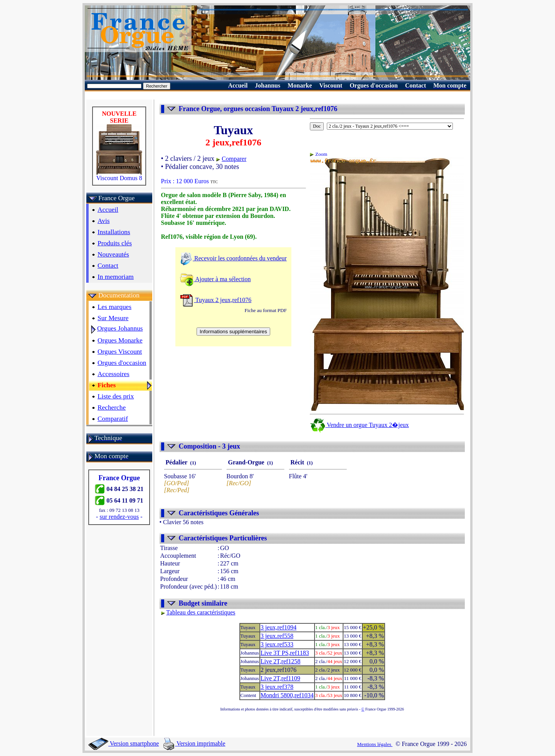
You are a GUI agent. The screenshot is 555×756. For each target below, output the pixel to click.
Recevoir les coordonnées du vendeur (233, 258)
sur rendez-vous (119, 517)
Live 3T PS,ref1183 (285, 653)
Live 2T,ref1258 (281, 661)
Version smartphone (124, 743)
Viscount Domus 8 (119, 175)
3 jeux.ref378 (277, 687)
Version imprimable (194, 743)
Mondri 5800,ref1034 (287, 695)
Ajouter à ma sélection (215, 279)
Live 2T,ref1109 (280, 678)
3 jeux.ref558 (277, 636)
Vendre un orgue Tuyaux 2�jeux (359, 425)
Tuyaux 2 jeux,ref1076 (216, 300)
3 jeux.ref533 (277, 644)
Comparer (234, 159)
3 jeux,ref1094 (278, 627)
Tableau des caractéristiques (201, 612)
